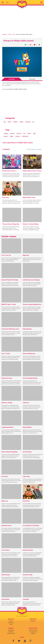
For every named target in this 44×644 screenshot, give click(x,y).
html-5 (29, 134)
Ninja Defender (27, 329)
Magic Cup (5, 501)
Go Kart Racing (27, 452)
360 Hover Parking (7, 403)
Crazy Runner (5, 599)
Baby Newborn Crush (29, 197)
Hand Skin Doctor (7, 526)
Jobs (11, 624)
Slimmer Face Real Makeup (31, 224)
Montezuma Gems (7, 378)
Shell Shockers (6, 575)
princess (18, 136)
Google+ (31, 641)
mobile (22, 122)
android (12, 134)
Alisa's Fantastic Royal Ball (9, 452)
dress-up (19, 134)
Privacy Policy (33, 632)
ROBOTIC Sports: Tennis (9, 304)
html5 (9, 122)
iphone (6, 136)
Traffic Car (26, 403)
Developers (11, 630)
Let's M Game (6, 550)
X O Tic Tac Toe (6, 255)
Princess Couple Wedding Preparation (33, 304)
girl (14, 34)
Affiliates (11, 632)
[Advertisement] (22, 20)
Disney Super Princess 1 (9, 171)
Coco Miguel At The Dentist (31, 526)
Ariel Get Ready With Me (30, 378)
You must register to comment (34, 149)
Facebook (13, 641)
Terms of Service (33, 630)
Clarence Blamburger (29, 354)
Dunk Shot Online (28, 550)
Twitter (19, 641)
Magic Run (26, 255)
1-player (15, 122)
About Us (11, 621)
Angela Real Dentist (7, 427)
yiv (33, 122)
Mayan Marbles (27, 427)
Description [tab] (12, 79)
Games (10, 34)
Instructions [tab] (32, 79)
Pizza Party (6, 197)
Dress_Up (28, 122)
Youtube (25, 641)
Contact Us (11, 623)
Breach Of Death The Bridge (10, 280)
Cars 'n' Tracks (6, 354)
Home (5, 34)
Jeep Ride (26, 599)
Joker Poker (26, 476)
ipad (34, 134)
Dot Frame (5, 476)
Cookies (33, 633)
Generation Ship (28, 575)
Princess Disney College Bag (11, 224)
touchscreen (25, 136)
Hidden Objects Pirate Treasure (32, 171)
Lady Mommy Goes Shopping (31, 280)
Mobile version (11, 633)
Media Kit (33, 621)
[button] (8, 2)
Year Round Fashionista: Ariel (10, 329)
